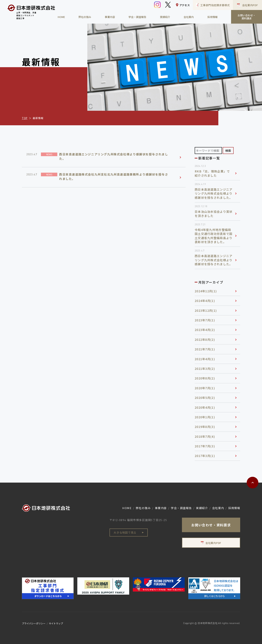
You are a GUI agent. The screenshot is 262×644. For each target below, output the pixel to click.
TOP (25, 118)
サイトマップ (56, 623)
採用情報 (213, 17)
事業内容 (110, 17)
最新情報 (38, 118)
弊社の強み (85, 17)
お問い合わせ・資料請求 (247, 17)
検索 (228, 151)
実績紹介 (165, 17)
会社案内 (189, 17)
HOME (61, 17)
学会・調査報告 (137, 17)
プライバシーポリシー (34, 623)
